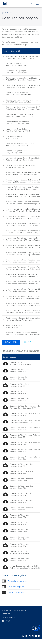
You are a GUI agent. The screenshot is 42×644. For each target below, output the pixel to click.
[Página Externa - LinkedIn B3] (33, 636)
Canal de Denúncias (8, 617)
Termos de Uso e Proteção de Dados (14, 610)
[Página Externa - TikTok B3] (39, 636)
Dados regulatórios (16, 592)
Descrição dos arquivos (18, 581)
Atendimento (6, 614)
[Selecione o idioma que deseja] (7, 621)
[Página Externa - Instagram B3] (23, 636)
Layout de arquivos (16, 587)
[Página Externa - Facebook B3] (26, 636)
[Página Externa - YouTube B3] (36, 636)
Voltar (7, 13)
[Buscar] (31, 4)
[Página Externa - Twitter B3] (30, 636)
